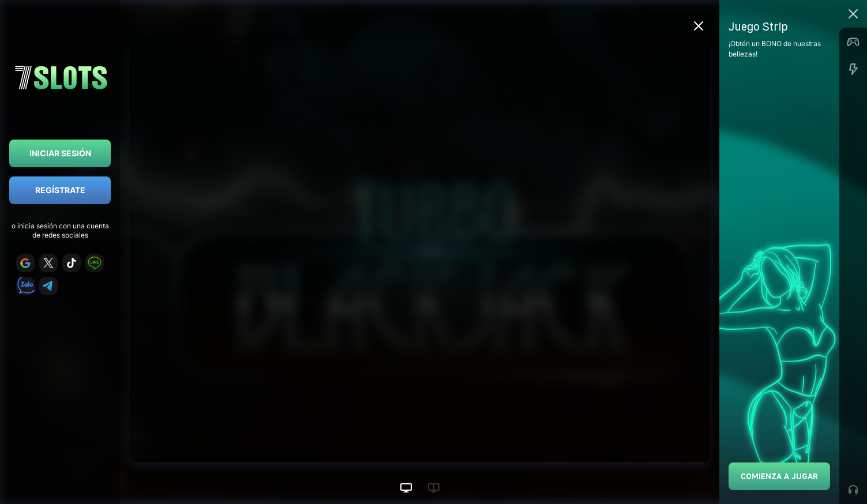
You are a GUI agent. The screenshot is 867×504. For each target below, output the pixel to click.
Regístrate (60, 190)
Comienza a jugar (779, 476)
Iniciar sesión (60, 153)
